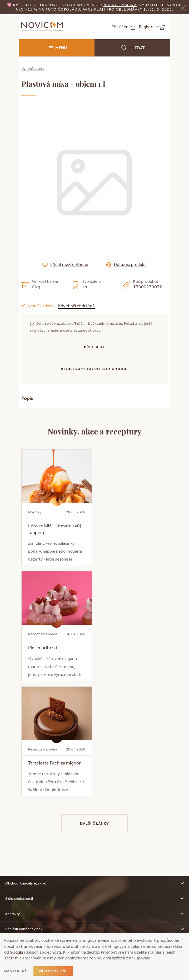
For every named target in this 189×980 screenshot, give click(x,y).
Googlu (16, 952)
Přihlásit (94, 347)
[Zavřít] (183, 8)
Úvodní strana (33, 69)
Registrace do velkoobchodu (94, 369)
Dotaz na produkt (130, 264)
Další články (95, 823)
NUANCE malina (120, 5)
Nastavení (15, 971)
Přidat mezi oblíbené (69, 264)
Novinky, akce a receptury (95, 431)
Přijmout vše (53, 971)
